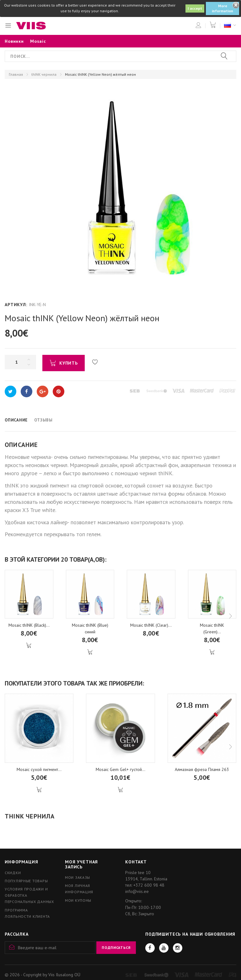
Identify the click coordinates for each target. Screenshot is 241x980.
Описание (16, 420)
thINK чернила (44, 74)
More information (222, 8)
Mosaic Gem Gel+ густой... (120, 769)
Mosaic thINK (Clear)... (151, 625)
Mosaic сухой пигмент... (39, 769)
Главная (16, 74)
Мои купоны (78, 900)
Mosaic (38, 41)
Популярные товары (26, 881)
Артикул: (16, 305)
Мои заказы (78, 877)
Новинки (14, 41)
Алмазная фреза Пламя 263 (202, 769)
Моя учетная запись (81, 864)
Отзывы (43, 420)
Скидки (13, 873)
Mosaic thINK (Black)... (29, 625)
